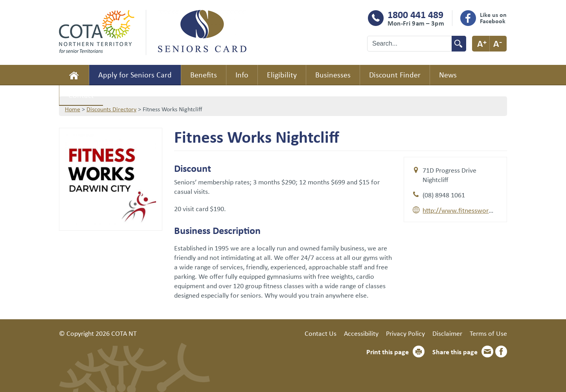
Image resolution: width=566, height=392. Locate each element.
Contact (81, 95)
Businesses (333, 75)
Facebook (501, 352)
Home (74, 75)
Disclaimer (447, 333)
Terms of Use (488, 333)
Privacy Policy (405, 333)
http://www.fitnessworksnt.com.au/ (475, 210)
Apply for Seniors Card (135, 75)
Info (242, 75)
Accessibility (361, 333)
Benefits (204, 75)
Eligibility (282, 75)
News (448, 75)
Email (487, 352)
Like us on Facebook (493, 18)
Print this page (388, 352)
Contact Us (321, 333)
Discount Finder (395, 75)
